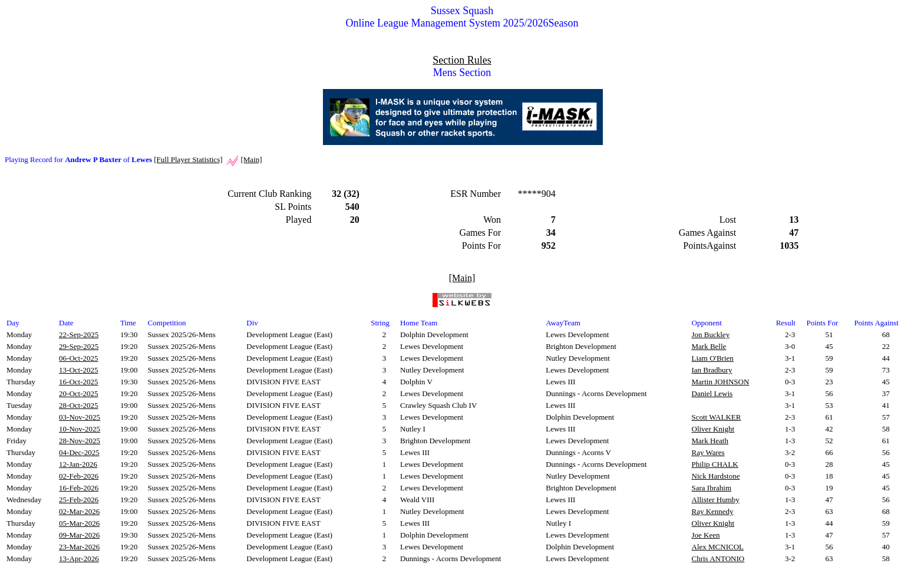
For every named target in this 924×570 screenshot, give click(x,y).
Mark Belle (709, 346)
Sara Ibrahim (712, 488)
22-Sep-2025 (79, 335)
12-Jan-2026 (78, 464)
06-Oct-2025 (78, 358)
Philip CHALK (715, 464)
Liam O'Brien (713, 358)
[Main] (251, 159)
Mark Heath (710, 441)
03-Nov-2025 (80, 417)
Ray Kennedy (713, 511)
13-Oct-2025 (78, 370)
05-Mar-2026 (79, 523)
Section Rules (462, 60)
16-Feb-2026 (79, 488)
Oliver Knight (713, 429)
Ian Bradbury (712, 370)
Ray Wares (708, 452)
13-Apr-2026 (79, 559)
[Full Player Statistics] (188, 159)
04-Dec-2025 (79, 452)
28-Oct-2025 (78, 405)
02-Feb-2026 (79, 476)
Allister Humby (716, 500)
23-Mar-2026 (79, 547)
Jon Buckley (711, 335)
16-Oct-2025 (78, 382)
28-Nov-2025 (80, 441)
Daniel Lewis (712, 393)
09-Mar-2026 (79, 535)
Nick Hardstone (716, 476)
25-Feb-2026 (79, 500)
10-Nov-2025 (80, 429)
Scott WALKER (717, 417)
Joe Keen (706, 535)
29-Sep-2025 (79, 346)
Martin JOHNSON (721, 382)
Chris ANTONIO (718, 559)
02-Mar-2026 (79, 511)
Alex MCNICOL (718, 547)
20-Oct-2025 (78, 393)
